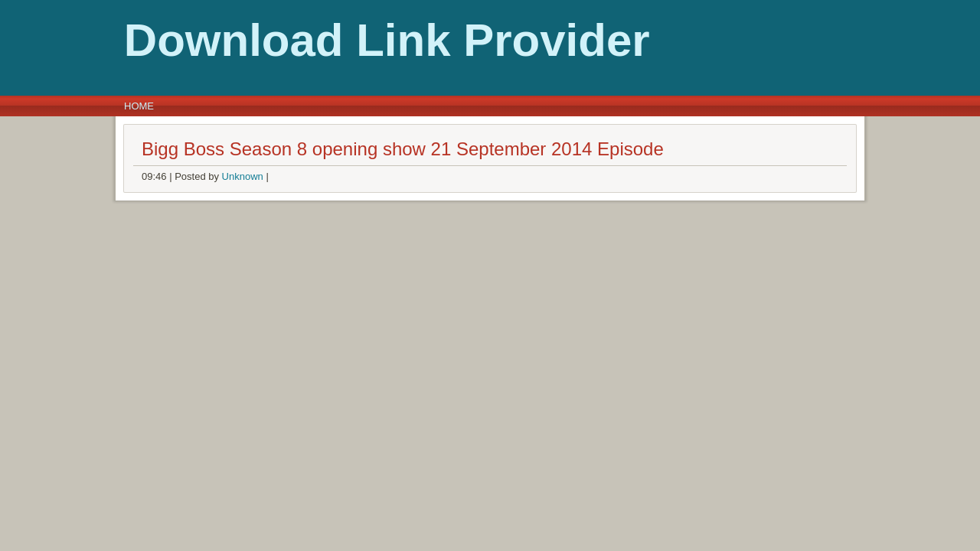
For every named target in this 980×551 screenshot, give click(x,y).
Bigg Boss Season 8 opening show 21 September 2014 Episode (403, 149)
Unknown (243, 176)
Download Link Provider (275, 40)
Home (139, 106)
